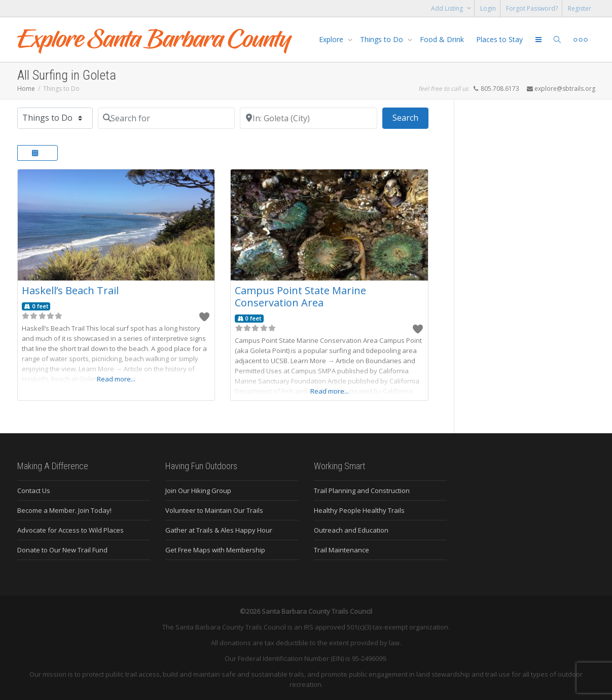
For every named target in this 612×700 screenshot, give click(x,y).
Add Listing (448, 8)
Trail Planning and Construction (362, 491)
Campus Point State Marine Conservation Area (300, 296)
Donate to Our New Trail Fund (62, 550)
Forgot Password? (532, 8)
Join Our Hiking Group (198, 491)
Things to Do (383, 39)
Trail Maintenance (341, 550)
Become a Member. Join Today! (64, 510)
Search (410, 117)
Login (488, 8)
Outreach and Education (351, 530)
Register (580, 8)
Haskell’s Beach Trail (70, 290)
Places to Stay (499, 39)
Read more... (116, 379)
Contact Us (34, 491)
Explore (332, 39)
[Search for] (167, 118)
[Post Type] (55, 118)
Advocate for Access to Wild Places (70, 530)
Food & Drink (442, 39)
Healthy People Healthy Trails (359, 510)
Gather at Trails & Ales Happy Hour (219, 530)
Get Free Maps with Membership (215, 550)
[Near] (309, 118)
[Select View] (38, 153)
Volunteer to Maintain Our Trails (214, 510)
